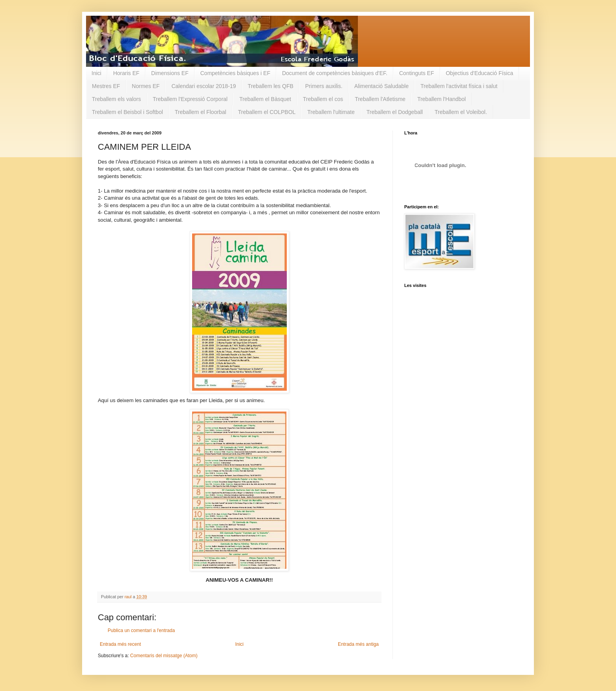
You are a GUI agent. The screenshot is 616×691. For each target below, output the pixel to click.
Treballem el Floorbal (201, 112)
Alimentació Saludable (382, 86)
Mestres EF (106, 86)
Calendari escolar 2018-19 (203, 86)
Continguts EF (417, 73)
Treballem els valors (116, 99)
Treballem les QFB (271, 86)
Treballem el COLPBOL (267, 112)
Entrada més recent (120, 644)
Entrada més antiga (358, 644)
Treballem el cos (323, 99)
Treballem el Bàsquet (265, 99)
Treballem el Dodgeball (395, 112)
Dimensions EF (170, 73)
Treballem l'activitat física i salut (459, 86)
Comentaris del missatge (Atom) (164, 656)
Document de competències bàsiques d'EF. (335, 73)
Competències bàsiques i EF (235, 73)
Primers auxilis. (324, 86)
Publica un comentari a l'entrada (141, 630)
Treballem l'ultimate (331, 112)
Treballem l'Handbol (442, 99)
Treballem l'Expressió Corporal (190, 99)
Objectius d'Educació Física (480, 73)
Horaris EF (126, 73)
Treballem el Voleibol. (461, 112)
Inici (96, 73)
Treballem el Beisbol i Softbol (127, 112)
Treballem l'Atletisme (380, 99)
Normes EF (146, 86)
